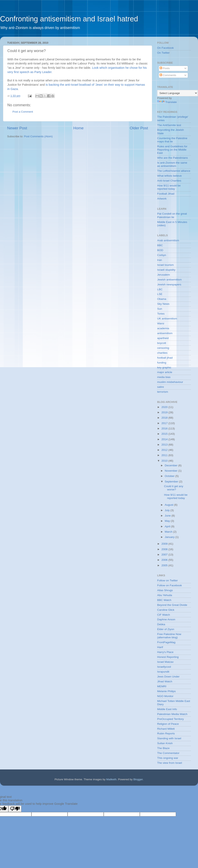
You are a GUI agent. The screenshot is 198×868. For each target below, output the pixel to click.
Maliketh (111, 779)
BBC (160, 245)
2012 (165, 450)
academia (163, 328)
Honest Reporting (168, 657)
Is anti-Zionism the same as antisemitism (172, 164)
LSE (160, 294)
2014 (165, 439)
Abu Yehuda (165, 595)
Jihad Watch (165, 681)
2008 (165, 549)
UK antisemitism (167, 319)
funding (162, 363)
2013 (165, 445)
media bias (164, 377)
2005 (165, 565)
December (171, 465)
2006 (165, 560)
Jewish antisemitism (169, 280)
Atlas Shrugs (165, 590)
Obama (162, 299)
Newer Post (17, 128)
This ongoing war (168, 758)
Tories (161, 314)
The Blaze (163, 748)
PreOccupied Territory (170, 719)
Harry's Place (165, 652)
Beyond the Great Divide (172, 605)
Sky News (163, 304)
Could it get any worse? (174, 488)
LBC (160, 289)
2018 (165, 418)
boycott (162, 343)
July (168, 510)
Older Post (139, 128)
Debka (161, 624)
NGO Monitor (165, 696)
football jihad (165, 358)
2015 (165, 434)
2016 (165, 428)
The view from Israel (170, 763)
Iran (160, 260)
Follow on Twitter (167, 580)
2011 (165, 455)
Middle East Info (167, 709)
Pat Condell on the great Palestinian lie (172, 215)
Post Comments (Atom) (38, 136)
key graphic (164, 367)
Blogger (138, 779)
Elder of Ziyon (166, 629)
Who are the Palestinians (172, 158)
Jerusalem (164, 275)
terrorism (163, 392)
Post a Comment (23, 112)
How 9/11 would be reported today (169, 187)
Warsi (161, 323)
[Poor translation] (15, 809)
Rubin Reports (166, 733)
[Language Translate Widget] (177, 93)
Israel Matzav (165, 662)
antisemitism (165, 333)
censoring (163, 348)
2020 (165, 407)
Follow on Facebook (170, 585)
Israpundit (163, 672)
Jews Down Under (168, 677)
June (168, 516)
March (169, 532)
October (170, 476)
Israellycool (164, 667)
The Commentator (168, 753)
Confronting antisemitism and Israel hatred (69, 19)
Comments (168, 75)
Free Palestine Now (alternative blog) (169, 636)
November (171, 471)
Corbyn (162, 255)
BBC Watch (164, 600)
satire (161, 387)
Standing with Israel (169, 738)
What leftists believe (169, 176)
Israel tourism (165, 265)
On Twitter (163, 53)
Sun (160, 309)
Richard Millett (166, 729)
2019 (165, 412)
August (169, 505)
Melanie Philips (166, 691)
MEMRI (162, 686)
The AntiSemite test (169, 125)
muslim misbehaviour (170, 382)
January (170, 537)
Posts (165, 68)
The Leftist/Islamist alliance (174, 171)
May (168, 521)
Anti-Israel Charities (169, 181)
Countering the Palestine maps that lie (172, 140)
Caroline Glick (166, 610)
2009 (165, 544)
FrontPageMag (166, 642)
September (172, 482)
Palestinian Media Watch (172, 714)
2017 (165, 423)
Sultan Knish (165, 743)
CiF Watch (164, 615)
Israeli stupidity (166, 270)
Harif (160, 647)
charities (162, 353)
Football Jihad (166, 194)
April (168, 526)
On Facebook (165, 48)
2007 (165, 555)
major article (165, 372)
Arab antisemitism (168, 240)
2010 (165, 461)
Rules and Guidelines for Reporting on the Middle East (172, 150)
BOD (160, 250)
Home (78, 128)
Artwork (162, 199)
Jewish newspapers (169, 284)
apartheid (163, 338)
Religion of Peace (168, 724)
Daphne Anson (166, 619)
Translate (167, 102)
